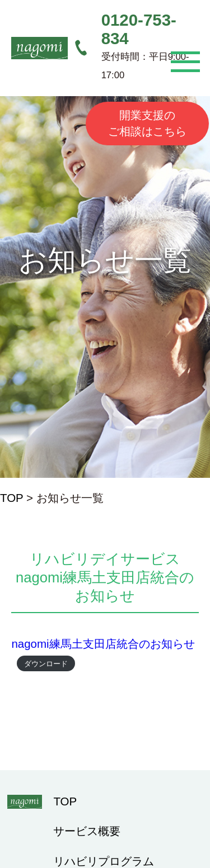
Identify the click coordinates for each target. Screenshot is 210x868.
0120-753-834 (139, 29)
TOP (11, 498)
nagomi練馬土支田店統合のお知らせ (103, 644)
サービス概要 (87, 831)
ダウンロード (46, 663)
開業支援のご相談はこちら (147, 123)
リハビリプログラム (104, 861)
